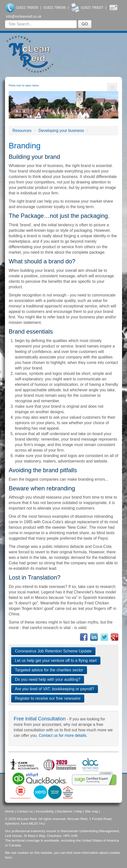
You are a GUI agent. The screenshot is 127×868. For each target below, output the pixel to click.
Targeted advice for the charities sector (49, 670)
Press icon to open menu (24, 85)
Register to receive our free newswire (48, 698)
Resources (22, 131)
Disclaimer (64, 811)
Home (9, 811)
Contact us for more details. (63, 735)
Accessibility (45, 811)
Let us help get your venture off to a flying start (56, 661)
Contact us (25, 811)
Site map (91, 811)
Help (79, 811)
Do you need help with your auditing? (48, 679)
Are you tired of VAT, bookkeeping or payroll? (55, 689)
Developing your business (61, 131)
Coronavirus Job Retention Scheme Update (53, 651)
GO (85, 24)
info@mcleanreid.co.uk (24, 16)
